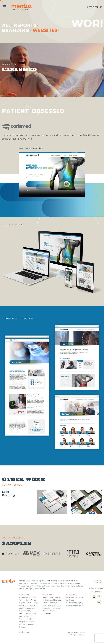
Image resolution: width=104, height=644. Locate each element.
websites (45, 30)
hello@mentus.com (96, 588)
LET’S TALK (95, 7)
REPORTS (25, 595)
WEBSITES (71, 595)
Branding (16, 30)
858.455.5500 (97, 592)
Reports (25, 25)
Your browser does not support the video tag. (52, 174)
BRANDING (48, 595)
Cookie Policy (24, 632)
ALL (6, 25)
